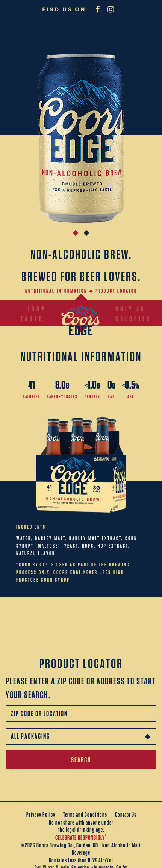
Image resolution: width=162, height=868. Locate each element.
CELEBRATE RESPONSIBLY (81, 837)
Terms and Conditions (85, 815)
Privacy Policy (41, 815)
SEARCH (81, 760)
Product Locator (116, 291)
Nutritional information (56, 291)
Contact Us (126, 815)
